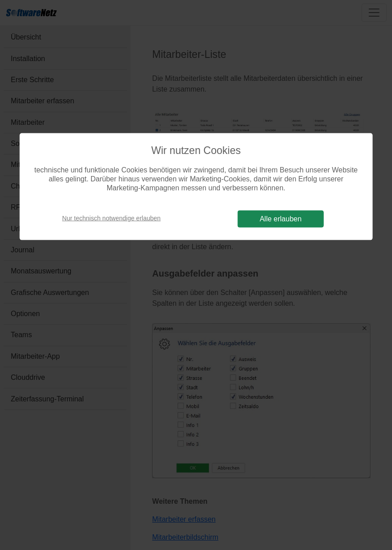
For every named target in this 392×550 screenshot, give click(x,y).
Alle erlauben (281, 218)
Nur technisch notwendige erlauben (111, 218)
